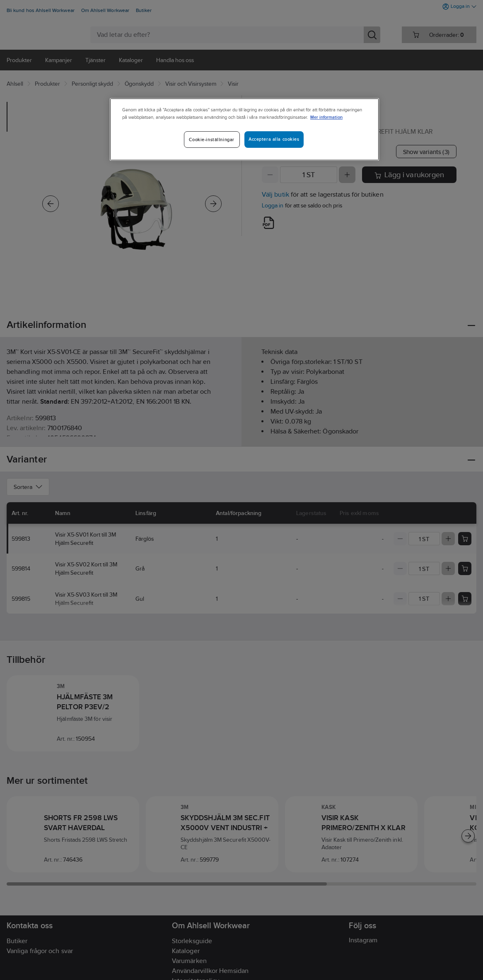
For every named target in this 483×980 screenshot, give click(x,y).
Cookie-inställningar (211, 140)
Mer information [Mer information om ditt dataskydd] (326, 117)
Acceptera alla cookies (274, 139)
